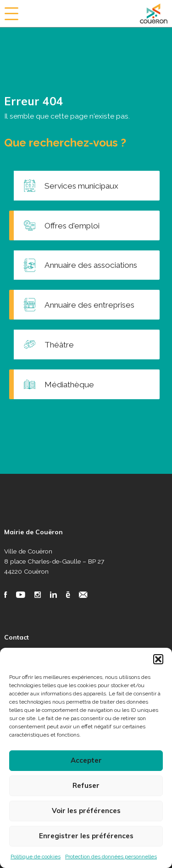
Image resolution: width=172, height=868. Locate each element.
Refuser (86, 785)
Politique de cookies (36, 857)
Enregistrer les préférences (86, 836)
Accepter (86, 760)
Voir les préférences (86, 811)
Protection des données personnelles (111, 857)
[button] (158, 659)
